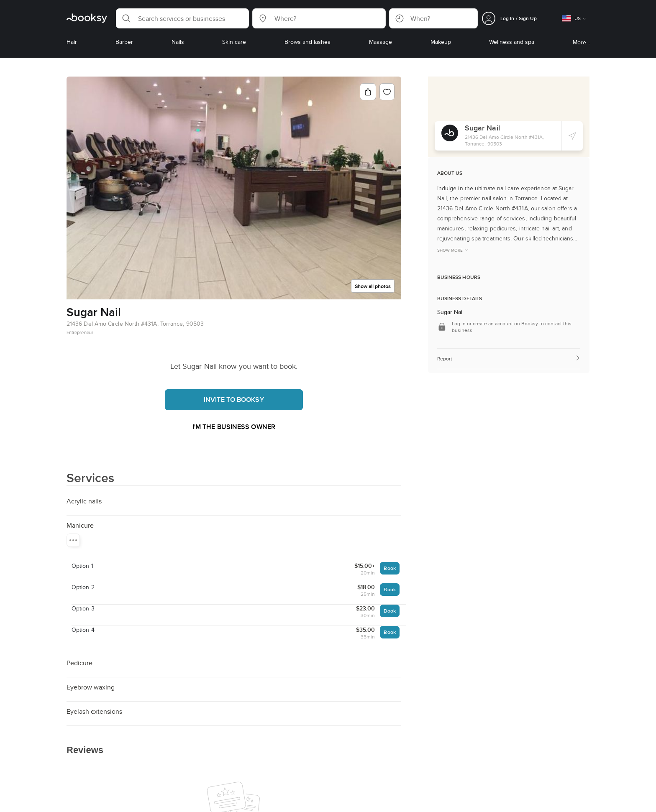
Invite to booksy (234, 400)
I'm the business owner (234, 427)
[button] (182, 18)
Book (389, 568)
